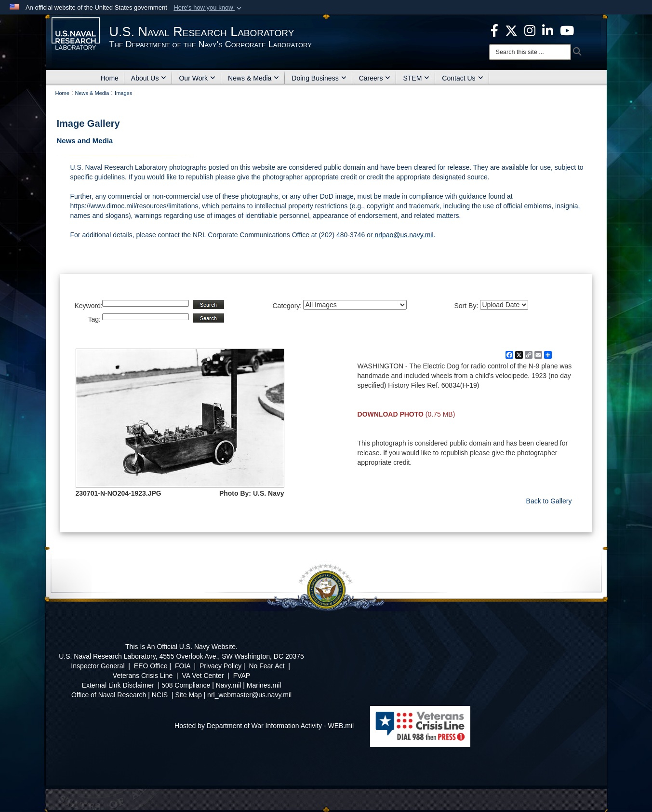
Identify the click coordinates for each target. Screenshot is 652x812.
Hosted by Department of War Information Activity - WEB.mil (264, 726)
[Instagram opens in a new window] (530, 30)
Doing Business (319, 78)
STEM (416, 78)
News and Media (85, 141)
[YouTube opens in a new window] (567, 30)
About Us (149, 78)
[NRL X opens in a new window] (511, 30)
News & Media (253, 78)
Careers (375, 78)
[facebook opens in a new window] (494, 30)
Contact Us (462, 78)
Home (110, 78)
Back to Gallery (549, 501)
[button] (208, 8)
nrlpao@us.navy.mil (403, 235)
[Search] (530, 52)
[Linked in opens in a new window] (548, 30)
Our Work (197, 78)
